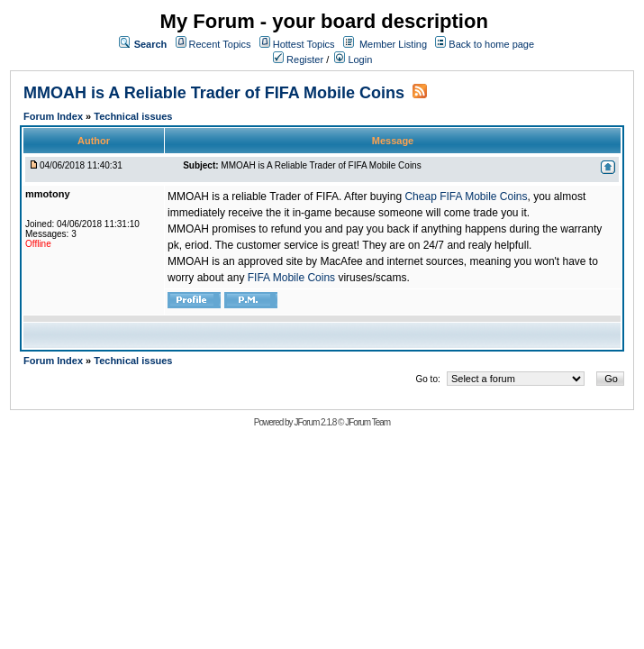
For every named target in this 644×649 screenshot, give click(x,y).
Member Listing (393, 44)
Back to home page (491, 44)
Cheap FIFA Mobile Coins (466, 197)
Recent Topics (220, 44)
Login (353, 59)
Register (298, 59)
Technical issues (133, 116)
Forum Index (54, 116)
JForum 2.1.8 (315, 422)
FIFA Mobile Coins (291, 278)
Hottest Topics (304, 44)
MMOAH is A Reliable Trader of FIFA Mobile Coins (214, 93)
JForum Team (367, 422)
